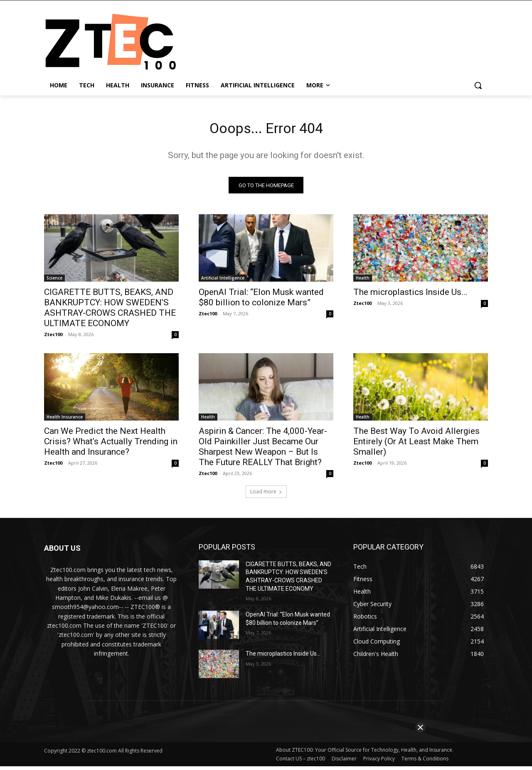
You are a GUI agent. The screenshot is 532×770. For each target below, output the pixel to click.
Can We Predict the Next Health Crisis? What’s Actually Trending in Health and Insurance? (111, 445)
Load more (266, 495)
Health (363, 281)
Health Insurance (65, 420)
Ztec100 (53, 338)
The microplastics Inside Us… (410, 295)
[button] (478, 85)
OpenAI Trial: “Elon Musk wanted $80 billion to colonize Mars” (261, 301)
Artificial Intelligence (223, 281)
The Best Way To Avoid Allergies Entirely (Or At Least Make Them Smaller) (416, 445)
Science (54, 281)
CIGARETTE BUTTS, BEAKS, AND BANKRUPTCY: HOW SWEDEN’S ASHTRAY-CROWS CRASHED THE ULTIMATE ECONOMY (110, 311)
